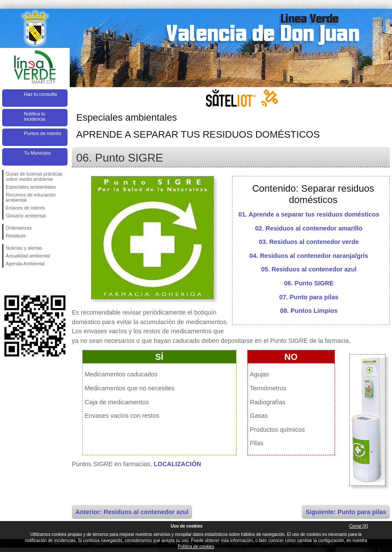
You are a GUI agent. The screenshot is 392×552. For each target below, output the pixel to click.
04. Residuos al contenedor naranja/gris (309, 256)
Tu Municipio (37, 153)
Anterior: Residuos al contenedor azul (132, 512)
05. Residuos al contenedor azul (309, 269)
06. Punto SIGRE (309, 283)
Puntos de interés (43, 133)
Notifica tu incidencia (35, 116)
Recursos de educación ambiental (31, 197)
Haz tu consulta (41, 94)
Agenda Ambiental (25, 264)
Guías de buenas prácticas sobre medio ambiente (34, 176)
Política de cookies (196, 547)
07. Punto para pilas (309, 297)
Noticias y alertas (24, 248)
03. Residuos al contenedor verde (309, 242)
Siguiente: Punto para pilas (346, 512)
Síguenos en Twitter (22, 281)
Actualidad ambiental (28, 256)
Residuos (16, 236)
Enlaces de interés (25, 208)
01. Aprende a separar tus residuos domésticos (309, 214)
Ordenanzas (19, 228)
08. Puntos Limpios (309, 311)
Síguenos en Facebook (7, 281)
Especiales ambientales (31, 187)
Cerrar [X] (359, 526)
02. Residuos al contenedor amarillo (309, 228)
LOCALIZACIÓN (177, 464)
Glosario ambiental (26, 216)
